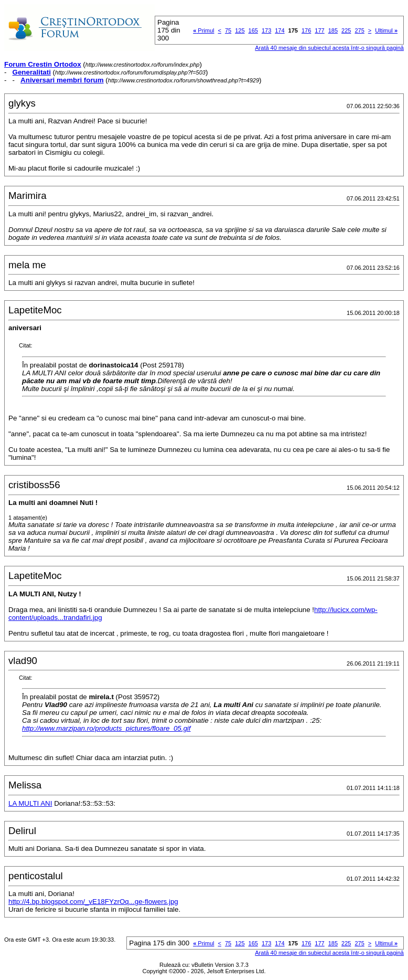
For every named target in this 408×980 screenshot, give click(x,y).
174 (280, 30)
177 (319, 30)
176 (306, 30)
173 (266, 30)
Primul (203, 30)
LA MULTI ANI (30, 803)
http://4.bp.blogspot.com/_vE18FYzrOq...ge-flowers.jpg (93, 902)
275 (359, 30)
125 (240, 30)
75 (228, 30)
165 (253, 30)
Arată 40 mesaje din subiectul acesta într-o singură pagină (329, 48)
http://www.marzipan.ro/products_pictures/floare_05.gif (106, 728)
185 (333, 30)
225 (346, 30)
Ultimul (386, 30)
